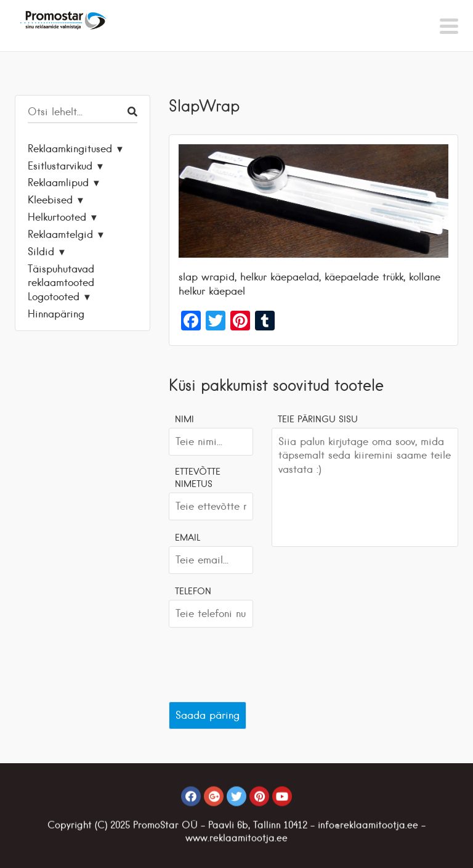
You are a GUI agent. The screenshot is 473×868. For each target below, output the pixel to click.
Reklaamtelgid (60, 234)
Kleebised (50, 200)
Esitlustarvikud (60, 166)
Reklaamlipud (58, 182)
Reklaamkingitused (70, 149)
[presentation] (262, 661)
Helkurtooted (57, 217)
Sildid (41, 252)
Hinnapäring (56, 314)
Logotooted (54, 297)
